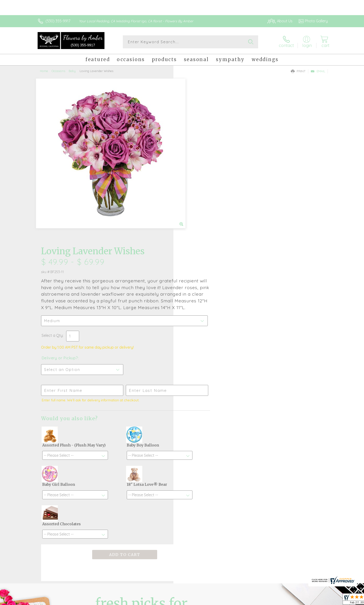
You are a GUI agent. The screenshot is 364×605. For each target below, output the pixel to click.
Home (44, 71)
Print (298, 71)
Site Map (315, 600)
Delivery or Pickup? (201, 196)
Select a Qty (193, 174)
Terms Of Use (226, 600)
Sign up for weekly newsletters (240, 456)
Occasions (58, 71)
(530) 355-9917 (58, 21)
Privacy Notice (253, 600)
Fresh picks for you (141, 458)
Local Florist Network (287, 600)
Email (318, 71)
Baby (72, 71)
